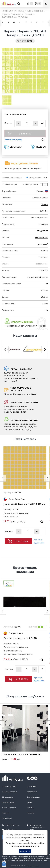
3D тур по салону (9, 808)
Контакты (31, 813)
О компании (32, 787)
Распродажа (7, 818)
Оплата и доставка (9, 787)
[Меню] (46, 4)
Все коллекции (33, 797)
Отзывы (30, 808)
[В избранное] (43, 139)
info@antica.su (11, 830)
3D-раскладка (8, 797)
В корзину (20, 134)
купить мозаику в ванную (21, 755)
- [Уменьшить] (18, 123)
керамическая (42, 237)
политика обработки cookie (30, 843)
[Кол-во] (27, 123)
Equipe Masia (16, 633)
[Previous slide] (5, 349)
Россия (40, 191)
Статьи (30, 802)
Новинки (5, 813)
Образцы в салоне (9, 792)
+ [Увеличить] (35, 123)
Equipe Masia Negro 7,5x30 (20, 638)
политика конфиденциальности (25, 846)
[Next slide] (45, 349)
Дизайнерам (32, 792)
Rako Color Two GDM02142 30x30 (24, 504)
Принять (25, 851)
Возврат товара (8, 802)
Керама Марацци (40, 198)
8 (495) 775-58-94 (12, 825)
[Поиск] (19, 4)
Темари (45, 204)
